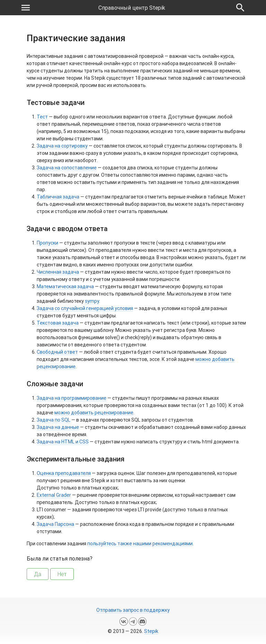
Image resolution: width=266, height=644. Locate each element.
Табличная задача (58, 197)
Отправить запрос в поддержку (133, 610)
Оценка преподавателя (64, 473)
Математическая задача (65, 286)
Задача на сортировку (62, 146)
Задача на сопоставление (67, 168)
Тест (42, 117)
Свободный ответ (57, 352)
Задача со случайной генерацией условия (85, 308)
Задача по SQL (54, 420)
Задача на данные (58, 427)
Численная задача (58, 272)
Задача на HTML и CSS (63, 442)
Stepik (151, 631)
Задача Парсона (55, 524)
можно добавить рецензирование (94, 413)
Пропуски (47, 243)
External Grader (54, 495)
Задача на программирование (72, 398)
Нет (62, 574)
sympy (92, 301)
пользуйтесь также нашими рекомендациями (140, 544)
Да (38, 574)
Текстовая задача (58, 323)
